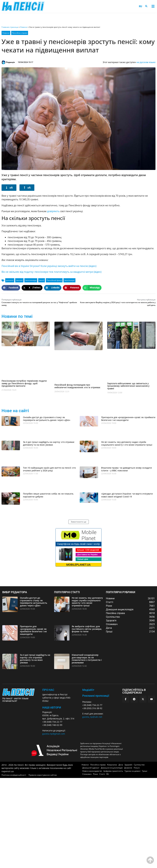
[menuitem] (141, 6)
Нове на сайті (15, 411)
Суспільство (139, 765)
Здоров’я (128, 765)
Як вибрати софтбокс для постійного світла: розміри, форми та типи (87, 629)
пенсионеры (31, 280)
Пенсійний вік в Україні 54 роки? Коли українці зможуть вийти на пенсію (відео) (49, 266)
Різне (95, 774)
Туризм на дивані (132, 771)
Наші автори (52, 707)
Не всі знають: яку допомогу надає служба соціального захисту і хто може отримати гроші (127, 443)
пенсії (42, 280)
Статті (102, 774)
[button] (153, 6)
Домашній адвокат (91, 768)
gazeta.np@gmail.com (54, 734)
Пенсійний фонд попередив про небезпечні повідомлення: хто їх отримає (77, 386)
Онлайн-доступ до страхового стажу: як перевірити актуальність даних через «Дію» (47, 419)
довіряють (53, 211)
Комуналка (112, 765)
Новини (24, 27)
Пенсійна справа (20, 33)
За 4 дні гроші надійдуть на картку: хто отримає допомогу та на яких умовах (49, 443)
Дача (121, 765)
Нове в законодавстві (92, 771)
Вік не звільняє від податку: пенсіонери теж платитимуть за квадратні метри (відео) (52, 272)
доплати (10, 280)
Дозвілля (128, 768)
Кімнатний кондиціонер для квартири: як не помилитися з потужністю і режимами (87, 659)
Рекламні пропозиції (96, 696)
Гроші (145, 771)
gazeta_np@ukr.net (92, 717)
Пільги (137, 768)
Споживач (87, 774)
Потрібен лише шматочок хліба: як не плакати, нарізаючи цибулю (48, 495)
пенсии (19, 280)
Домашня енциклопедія (112, 768)
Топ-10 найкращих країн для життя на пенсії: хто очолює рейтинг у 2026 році (49, 469)
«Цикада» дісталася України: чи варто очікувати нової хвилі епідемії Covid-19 (127, 495)
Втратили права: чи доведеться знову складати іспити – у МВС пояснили (126, 469)
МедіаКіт (88, 690)
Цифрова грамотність (113, 771)
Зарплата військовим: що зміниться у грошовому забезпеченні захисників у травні (128, 386)
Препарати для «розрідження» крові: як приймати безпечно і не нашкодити (128, 419)
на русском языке (146, 62)
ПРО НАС (48, 690)
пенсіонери (69, 280)
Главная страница (10, 27)
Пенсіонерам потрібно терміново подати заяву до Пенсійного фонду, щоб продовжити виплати (24, 383)
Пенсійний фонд (54, 280)
